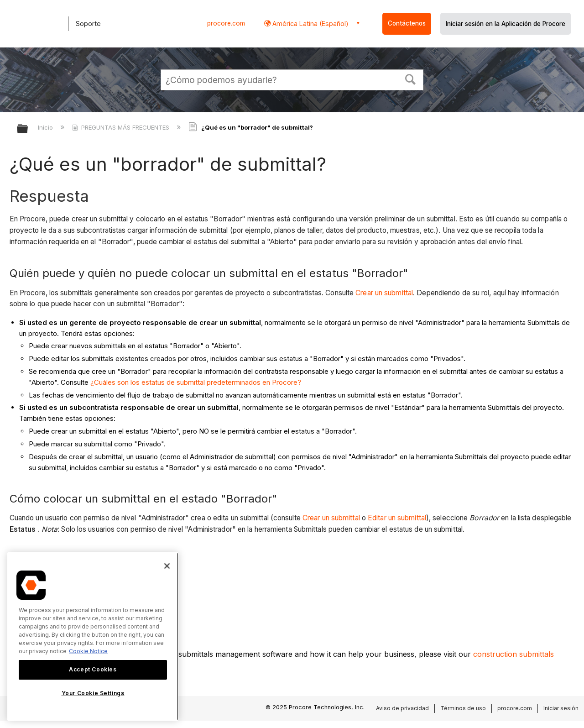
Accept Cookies (93, 669)
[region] (93, 636)
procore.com (226, 23)
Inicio (46, 127)
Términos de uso (463, 708)
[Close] (167, 566)
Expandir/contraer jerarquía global (28, 129)
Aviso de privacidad (402, 708)
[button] (411, 79)
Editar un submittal (397, 518)
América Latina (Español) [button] (310, 24)
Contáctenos (407, 23)
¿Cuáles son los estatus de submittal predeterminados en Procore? (196, 382)
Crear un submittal (384, 293)
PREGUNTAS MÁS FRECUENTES (122, 127)
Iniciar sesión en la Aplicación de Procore (506, 24)
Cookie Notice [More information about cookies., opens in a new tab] (88, 651)
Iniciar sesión (561, 708)
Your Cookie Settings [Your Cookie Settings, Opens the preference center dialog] (93, 693)
